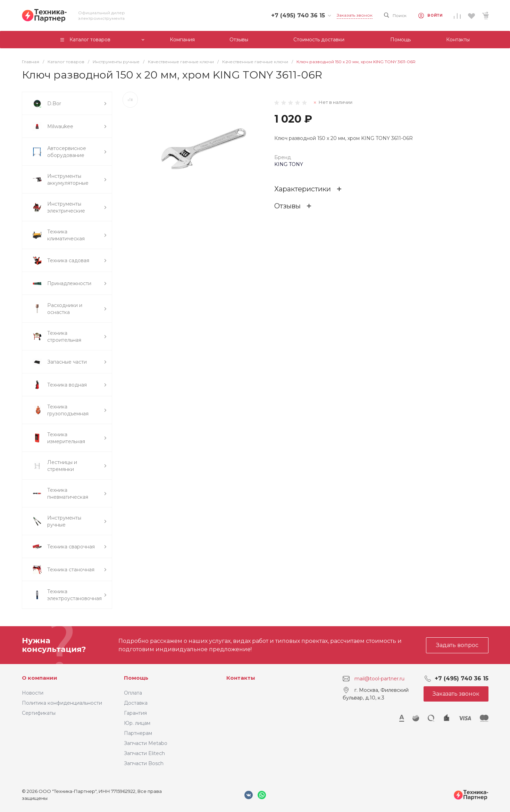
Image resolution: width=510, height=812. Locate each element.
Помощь (136, 678)
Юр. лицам (137, 723)
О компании (40, 678)
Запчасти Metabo (146, 743)
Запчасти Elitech (144, 753)
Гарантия (135, 713)
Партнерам (138, 733)
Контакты (241, 678)
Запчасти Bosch (144, 763)
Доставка (136, 703)
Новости (33, 693)
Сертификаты (39, 713)
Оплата (133, 693)
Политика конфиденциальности (62, 703)
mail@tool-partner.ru (379, 679)
